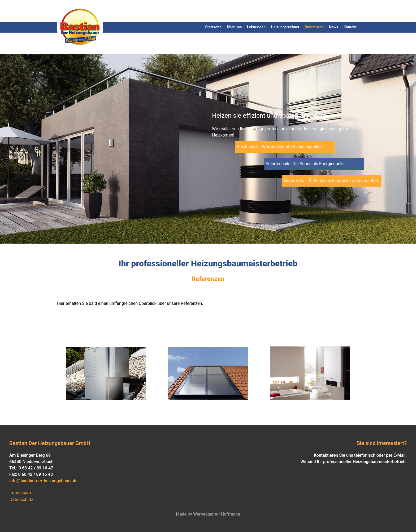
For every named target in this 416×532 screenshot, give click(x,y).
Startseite (213, 27)
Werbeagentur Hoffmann (216, 514)
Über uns (234, 27)
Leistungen (256, 27)
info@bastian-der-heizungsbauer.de (43, 481)
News (334, 27)
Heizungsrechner (285, 27)
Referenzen (314, 27)
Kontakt (350, 27)
